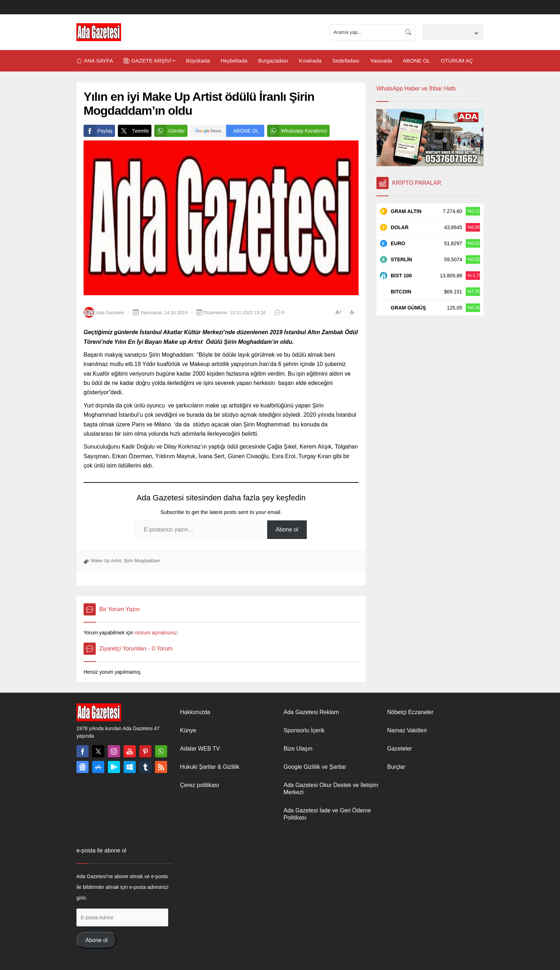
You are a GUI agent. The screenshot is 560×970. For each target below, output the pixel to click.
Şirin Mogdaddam (142, 561)
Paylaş (98, 131)
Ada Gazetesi (110, 313)
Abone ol (287, 529)
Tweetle (133, 131)
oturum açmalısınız (156, 633)
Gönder (170, 131)
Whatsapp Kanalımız (297, 131)
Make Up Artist (106, 561)
